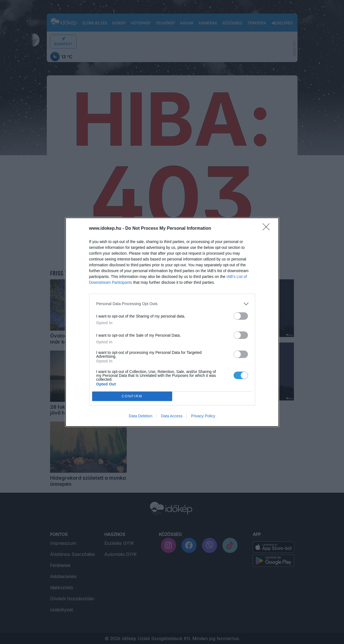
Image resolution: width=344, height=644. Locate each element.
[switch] (241, 316)
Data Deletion (141, 416)
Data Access (172, 416)
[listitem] (172, 304)
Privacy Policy (203, 416)
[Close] (268, 228)
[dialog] (172, 322)
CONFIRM (132, 396)
